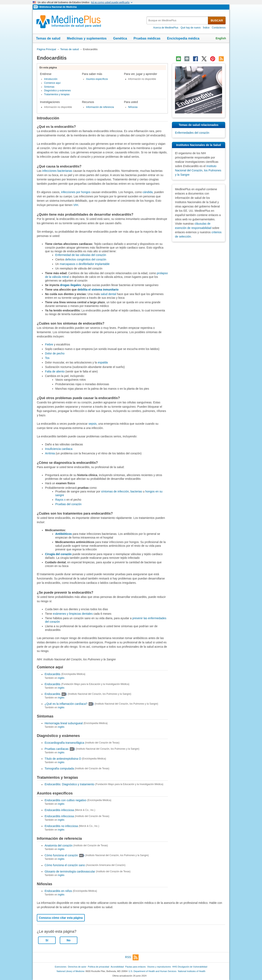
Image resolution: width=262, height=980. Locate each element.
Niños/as (133, 107)
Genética (120, 38)
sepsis (93, 424)
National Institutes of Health (192, 971)
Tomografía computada (59, 769)
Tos (47, 358)
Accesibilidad (117, 967)
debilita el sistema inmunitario (98, 290)
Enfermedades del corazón (192, 133)
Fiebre (49, 344)
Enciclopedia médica (183, 38)
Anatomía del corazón (59, 845)
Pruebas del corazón (68, 504)
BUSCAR (217, 20)
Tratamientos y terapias (57, 94)
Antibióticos (64, 534)
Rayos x (60, 500)
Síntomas (49, 87)
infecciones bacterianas (57, 171)
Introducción (51, 79)
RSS (132, 957)
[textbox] (178, 20)
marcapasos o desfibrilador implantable (85, 264)
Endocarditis (53, 674)
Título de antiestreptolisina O (63, 759)
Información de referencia (100, 107)
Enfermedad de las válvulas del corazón (81, 255)
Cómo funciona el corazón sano (65, 865)
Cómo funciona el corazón (61, 855)
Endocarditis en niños (58, 891)
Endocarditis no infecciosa (61, 826)
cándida (148, 192)
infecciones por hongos (76, 192)
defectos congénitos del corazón (86, 259)
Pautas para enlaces (136, 967)
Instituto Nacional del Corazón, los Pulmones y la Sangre (198, 170)
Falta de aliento (55, 371)
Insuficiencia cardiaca (59, 449)
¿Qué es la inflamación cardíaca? (66, 704)
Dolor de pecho (55, 353)
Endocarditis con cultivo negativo (65, 800)
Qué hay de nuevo (191, 28)
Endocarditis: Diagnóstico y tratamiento (69, 784)
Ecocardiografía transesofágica (64, 743)
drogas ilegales (70, 285)
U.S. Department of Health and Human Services (152, 971)
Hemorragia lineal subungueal (64, 723)
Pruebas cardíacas (57, 749)
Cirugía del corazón (58, 554)
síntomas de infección (115, 491)
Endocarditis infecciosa (59, 810)
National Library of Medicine (71, 971)
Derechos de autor (77, 967)
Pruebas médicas (147, 38)
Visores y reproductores (159, 967)
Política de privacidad (98, 967)
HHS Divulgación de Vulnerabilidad (190, 967)
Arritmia (50, 453)
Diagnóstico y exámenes (57, 91)
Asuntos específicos (97, 79)
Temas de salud (48, 38)
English (221, 38)
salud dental (108, 294)
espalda (103, 362)
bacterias (136, 491)
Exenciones (61, 967)
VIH (76, 205)
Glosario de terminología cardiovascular (70, 871)
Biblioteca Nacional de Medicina (58, 7)
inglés (61, 678)
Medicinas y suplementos (87, 38)
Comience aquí (52, 83)
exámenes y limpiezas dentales (73, 614)
